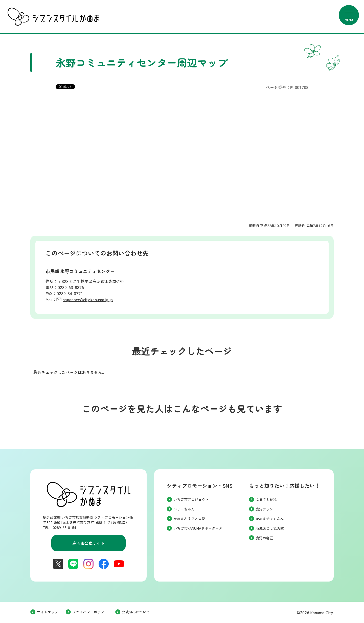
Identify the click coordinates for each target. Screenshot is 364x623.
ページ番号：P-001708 (287, 88)
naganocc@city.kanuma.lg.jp (88, 300)
